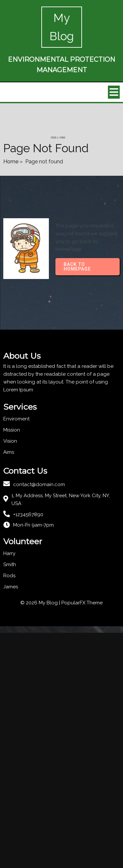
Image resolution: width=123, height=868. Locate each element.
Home (11, 162)
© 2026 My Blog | (41, 603)
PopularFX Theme (82, 603)
